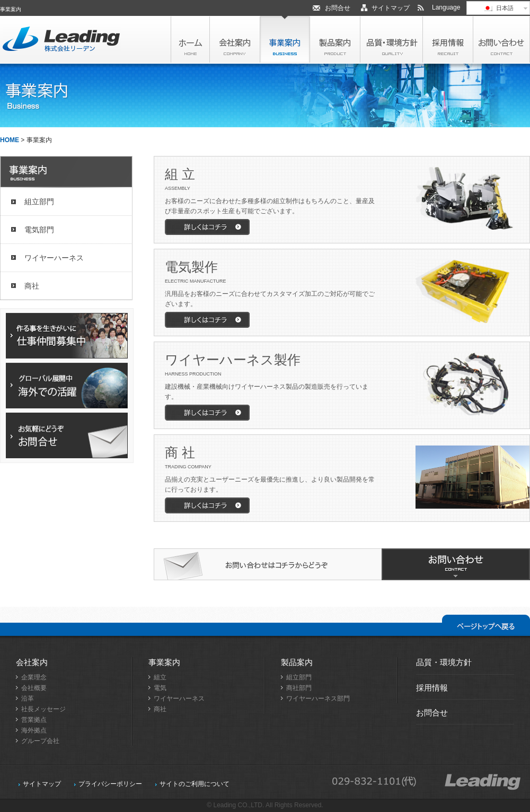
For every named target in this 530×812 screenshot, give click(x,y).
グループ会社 (40, 741)
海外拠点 (34, 730)
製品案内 (297, 662)
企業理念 (34, 677)
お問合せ (338, 8)
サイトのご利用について (195, 784)
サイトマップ (391, 8)
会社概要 (34, 688)
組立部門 (39, 202)
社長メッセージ (43, 709)
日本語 (498, 8)
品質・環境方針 (444, 662)
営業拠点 (34, 720)
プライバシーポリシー (110, 784)
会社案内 (32, 662)
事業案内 (164, 662)
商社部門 (299, 688)
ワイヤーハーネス (54, 258)
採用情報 (432, 688)
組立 (160, 677)
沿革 (28, 699)
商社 (32, 286)
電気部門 (39, 230)
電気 (160, 688)
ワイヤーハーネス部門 (318, 699)
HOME (10, 140)
